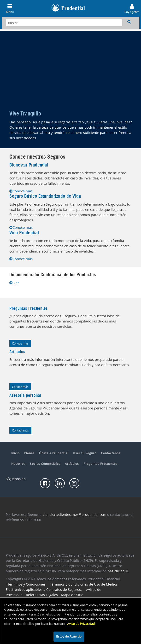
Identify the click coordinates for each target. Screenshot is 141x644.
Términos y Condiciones (26, 584)
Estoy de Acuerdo (69, 636)
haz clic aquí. (118, 571)
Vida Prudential (24, 233)
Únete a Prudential (54, 453)
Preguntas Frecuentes (29, 308)
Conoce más (21, 191)
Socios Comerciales (45, 464)
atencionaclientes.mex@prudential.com (74, 515)
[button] (129, 22)
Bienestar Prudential (29, 165)
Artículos (72, 464)
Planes (29, 453)
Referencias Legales (42, 595)
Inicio (15, 453)
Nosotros (18, 464)
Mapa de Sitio (72, 595)
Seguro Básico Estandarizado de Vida (45, 196)
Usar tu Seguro (85, 453)
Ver (14, 283)
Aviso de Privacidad (81, 624)
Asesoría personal (25, 395)
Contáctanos (20, 430)
